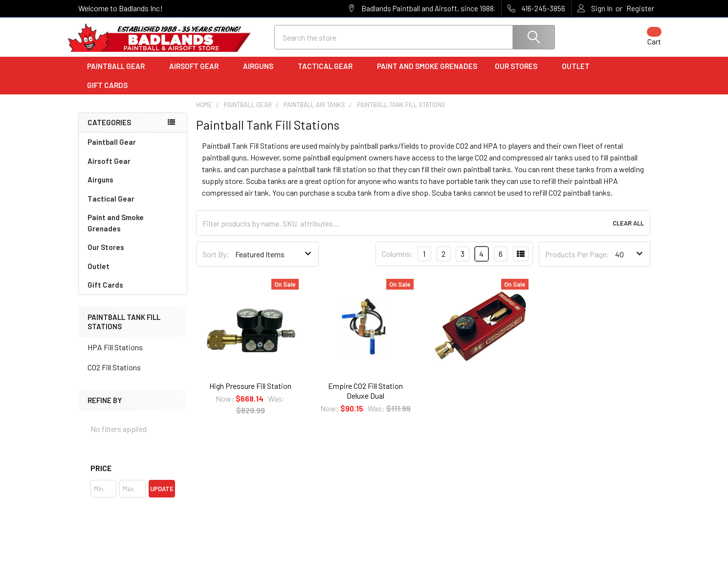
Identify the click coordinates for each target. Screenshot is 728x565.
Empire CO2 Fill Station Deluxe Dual (365, 399)
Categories (109, 131)
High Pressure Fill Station (250, 394)
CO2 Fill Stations (114, 375)
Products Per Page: (577, 262)
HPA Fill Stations (115, 355)
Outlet (579, 75)
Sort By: (216, 262)
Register (640, 8)
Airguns (262, 75)
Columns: (397, 262)
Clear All (628, 232)
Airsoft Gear (197, 75)
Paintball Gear (119, 75)
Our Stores (519, 75)
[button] (133, 476)
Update (162, 497)
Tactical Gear (329, 75)
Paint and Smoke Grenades (427, 75)
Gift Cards (107, 93)
